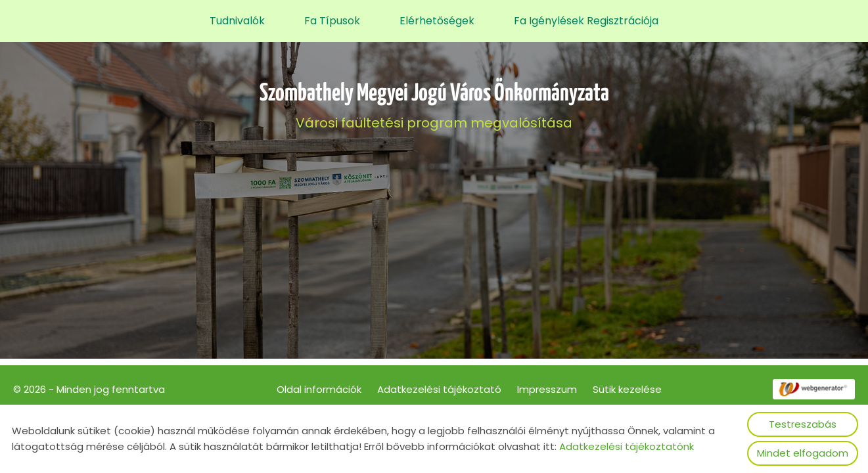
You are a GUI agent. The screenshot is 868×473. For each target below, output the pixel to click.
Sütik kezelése (627, 389)
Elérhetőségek (437, 21)
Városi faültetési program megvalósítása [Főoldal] (434, 107)
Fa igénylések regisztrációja (586, 21)
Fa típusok (332, 21)
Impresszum (547, 389)
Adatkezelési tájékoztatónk (627, 446)
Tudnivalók (237, 21)
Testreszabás (803, 424)
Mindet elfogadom (803, 453)
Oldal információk (319, 389)
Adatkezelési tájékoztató (439, 389)
